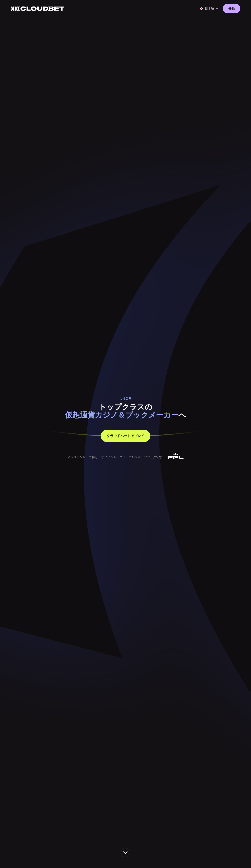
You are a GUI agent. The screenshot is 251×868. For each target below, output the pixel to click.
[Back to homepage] (37, 9)
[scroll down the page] (126, 853)
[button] (209, 9)
